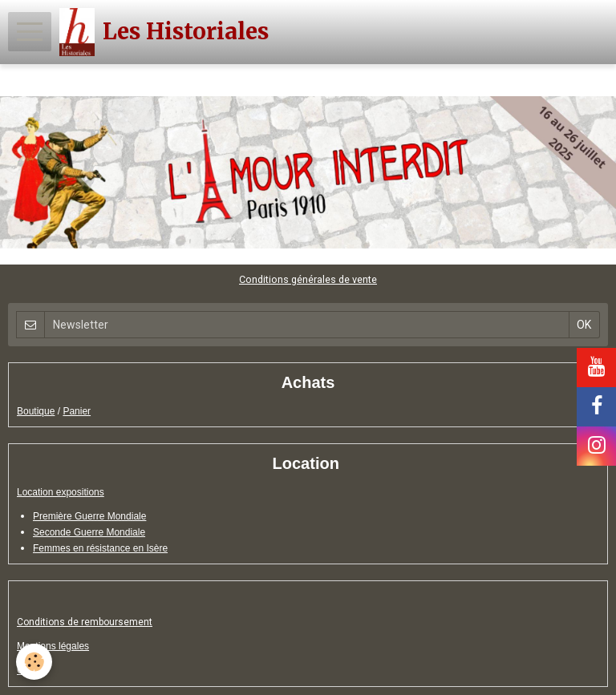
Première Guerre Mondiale (89, 516)
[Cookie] (34, 662)
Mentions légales (53, 646)
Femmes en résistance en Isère (100, 548)
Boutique (36, 411)
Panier (77, 411)
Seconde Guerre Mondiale (89, 532)
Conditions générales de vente (308, 279)
